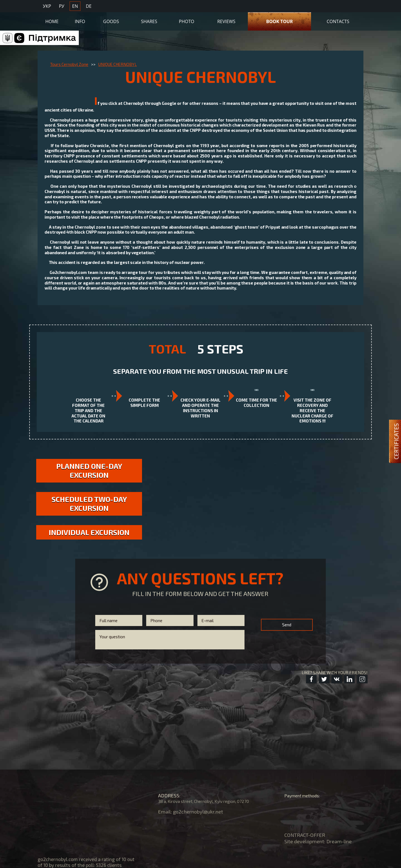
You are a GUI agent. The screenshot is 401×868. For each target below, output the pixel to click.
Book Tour (280, 21)
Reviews (226, 21)
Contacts (338, 21)
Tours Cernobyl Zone (69, 64)
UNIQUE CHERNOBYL (118, 64)
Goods (111, 21)
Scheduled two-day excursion (89, 504)
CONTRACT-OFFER (305, 835)
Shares (149, 21)
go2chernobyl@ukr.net (198, 812)
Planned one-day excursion (89, 471)
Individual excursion (89, 532)
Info (80, 21)
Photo (186, 21)
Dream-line (339, 841)
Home (52, 21)
